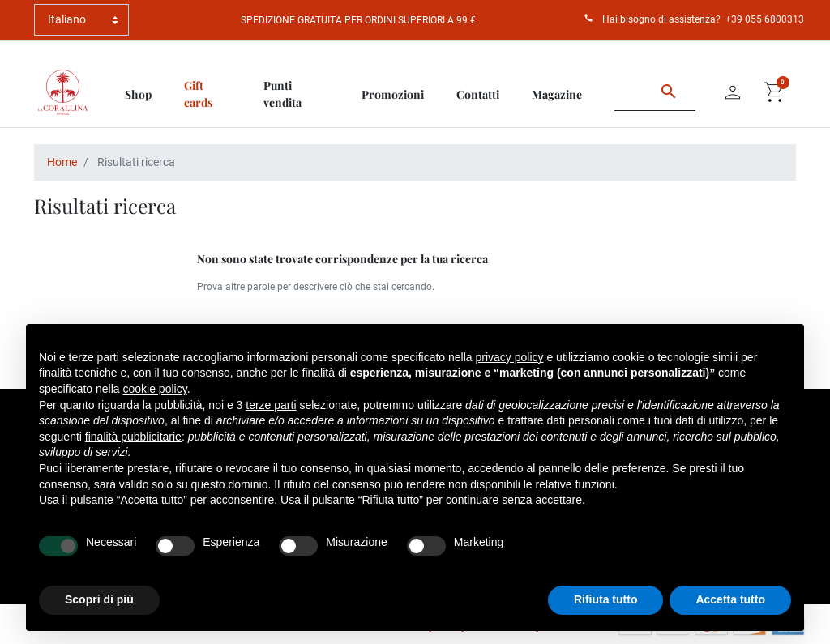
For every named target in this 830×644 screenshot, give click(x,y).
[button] (775, 92)
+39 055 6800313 (765, 19)
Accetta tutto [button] (730, 599)
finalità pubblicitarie (133, 437)
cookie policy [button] (155, 389)
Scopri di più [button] (99, 599)
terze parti (271, 405)
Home (62, 162)
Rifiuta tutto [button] (606, 599)
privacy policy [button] (510, 357)
